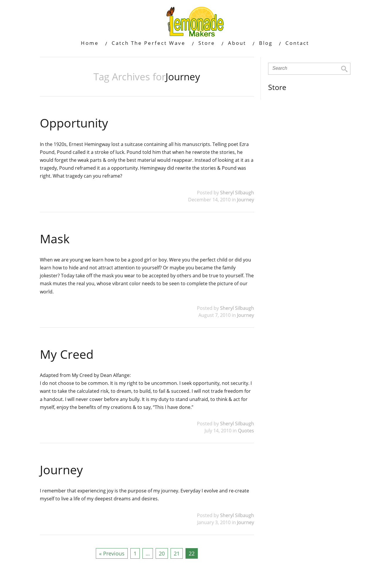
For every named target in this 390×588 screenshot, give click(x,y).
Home (90, 43)
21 (177, 553)
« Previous (112, 553)
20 (162, 553)
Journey (246, 200)
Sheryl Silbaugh (237, 193)
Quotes (246, 431)
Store (207, 43)
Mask (55, 239)
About (237, 43)
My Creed (67, 354)
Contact (297, 43)
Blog (266, 43)
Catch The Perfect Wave (149, 43)
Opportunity (74, 123)
